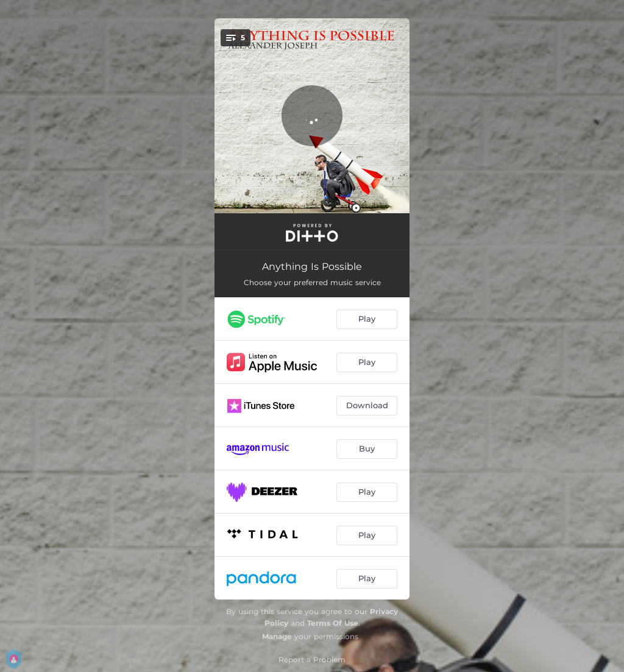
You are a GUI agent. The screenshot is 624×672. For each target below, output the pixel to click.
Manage (277, 636)
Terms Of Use (333, 623)
